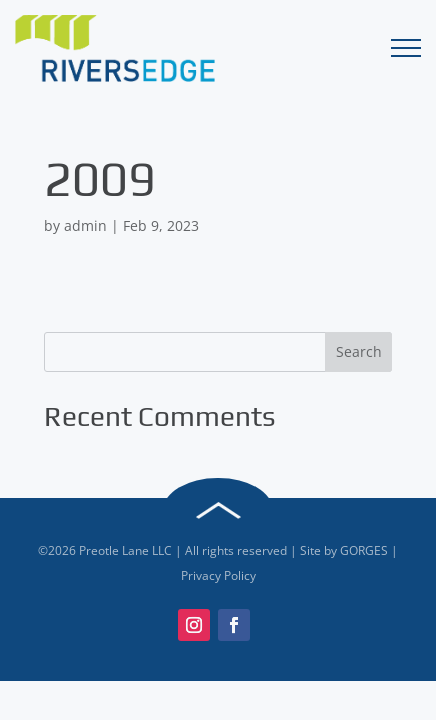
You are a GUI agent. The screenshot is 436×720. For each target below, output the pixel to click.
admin (85, 225)
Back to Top (218, 511)
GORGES (364, 550)
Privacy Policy (218, 575)
